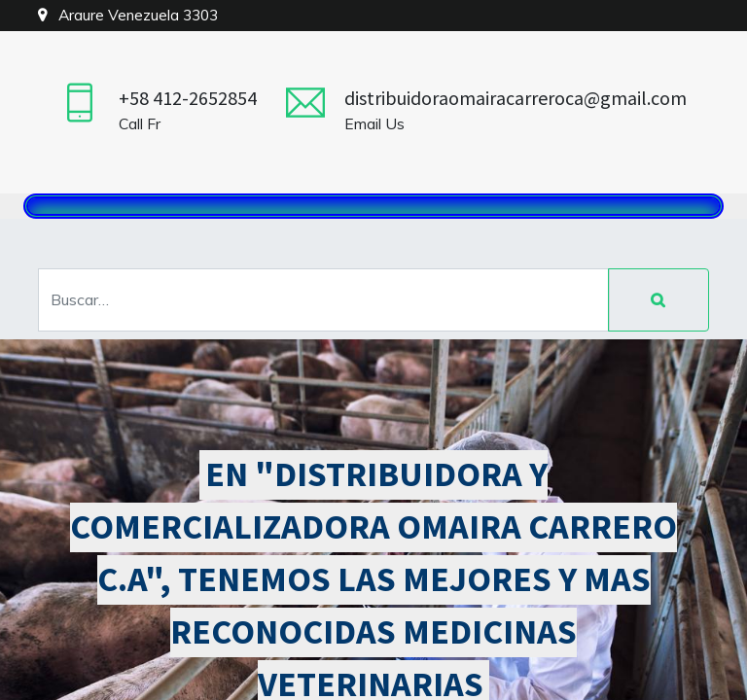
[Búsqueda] (658, 300)
